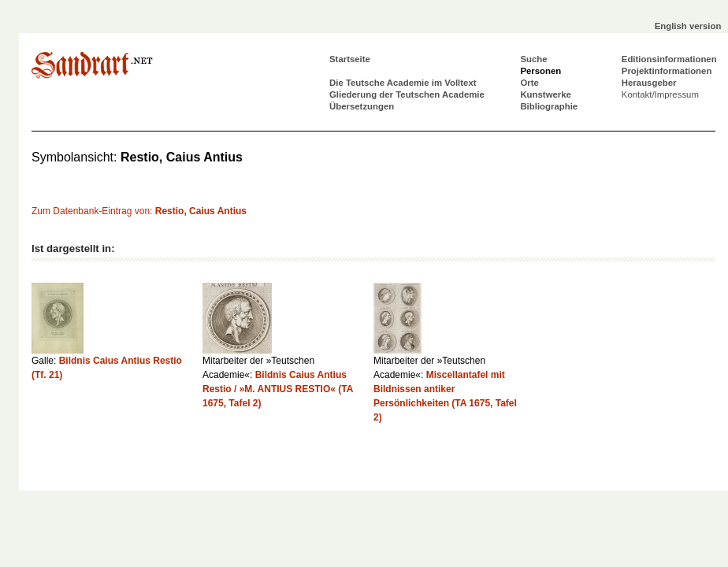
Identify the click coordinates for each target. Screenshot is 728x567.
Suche (533, 59)
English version (688, 26)
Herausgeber (649, 83)
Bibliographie (549, 106)
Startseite (350, 59)
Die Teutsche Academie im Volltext (403, 83)
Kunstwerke (546, 94)
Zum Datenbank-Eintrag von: (139, 211)
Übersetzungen (362, 106)
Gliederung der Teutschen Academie (407, 94)
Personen (540, 71)
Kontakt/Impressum (660, 94)
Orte (529, 83)
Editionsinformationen (669, 59)
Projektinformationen (667, 71)
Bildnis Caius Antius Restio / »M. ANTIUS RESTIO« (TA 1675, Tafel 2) (278, 389)
